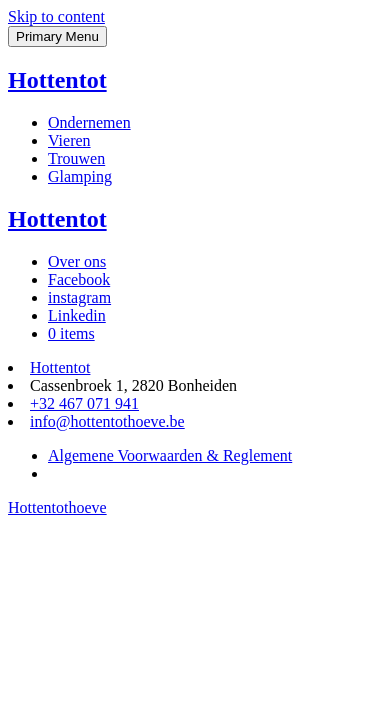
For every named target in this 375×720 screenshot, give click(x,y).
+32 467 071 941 (84, 403)
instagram (79, 297)
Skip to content (56, 16)
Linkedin (77, 315)
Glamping (80, 176)
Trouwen (76, 158)
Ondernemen (89, 122)
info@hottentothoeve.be (107, 421)
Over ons (77, 261)
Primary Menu (57, 36)
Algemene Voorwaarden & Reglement (170, 455)
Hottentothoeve (57, 507)
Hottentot (57, 80)
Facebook (79, 279)
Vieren (69, 140)
